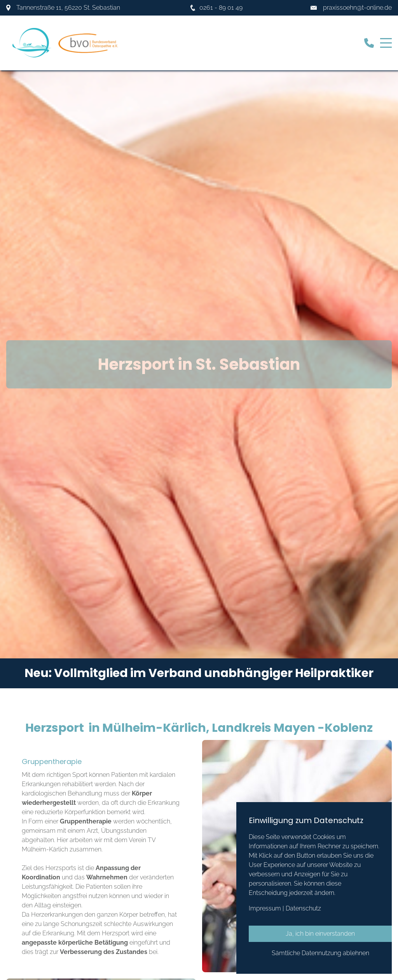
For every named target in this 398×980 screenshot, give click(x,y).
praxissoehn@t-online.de (357, 8)
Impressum (265, 908)
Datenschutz (303, 908)
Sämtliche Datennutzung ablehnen (320, 953)
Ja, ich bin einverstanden (320, 934)
